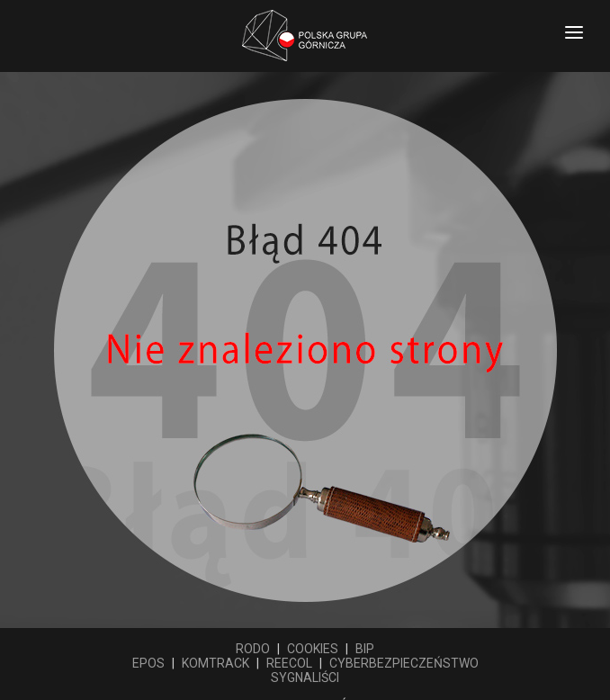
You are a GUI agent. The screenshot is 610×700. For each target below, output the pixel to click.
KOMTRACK (215, 663)
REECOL (289, 663)
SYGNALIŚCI (305, 678)
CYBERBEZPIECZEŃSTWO (404, 663)
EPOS (148, 663)
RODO (253, 649)
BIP (365, 649)
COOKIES (313, 649)
